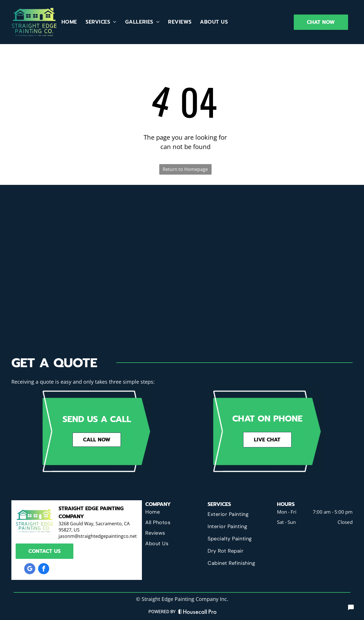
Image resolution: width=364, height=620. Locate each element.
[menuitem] (69, 22)
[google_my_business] (30, 569)
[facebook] (44, 569)
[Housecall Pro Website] (197, 613)
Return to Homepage (185, 169)
